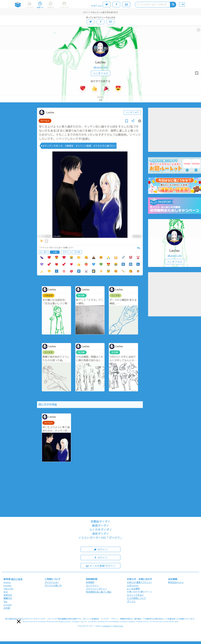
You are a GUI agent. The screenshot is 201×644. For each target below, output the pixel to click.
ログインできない (135, 595)
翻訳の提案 (17, 579)
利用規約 (90, 582)
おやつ (66, 252)
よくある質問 (133, 589)
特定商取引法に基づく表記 (99, 592)
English (7, 582)
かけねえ (45, 121)
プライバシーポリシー (96, 589)
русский (7, 605)
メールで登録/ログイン (101, 566)
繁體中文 (8, 598)
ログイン (100, 549)
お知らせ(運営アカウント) (139, 582)
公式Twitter (133, 585)
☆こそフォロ (100, 73)
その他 (77, 252)
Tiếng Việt (8, 589)
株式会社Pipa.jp (176, 582)
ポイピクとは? (52, 582)
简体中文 (8, 595)
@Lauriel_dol (101, 67)
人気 (55, 252)
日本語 (7, 608)
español (7, 585)
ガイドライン (92, 585)
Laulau (100, 62)
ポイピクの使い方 (53, 585)
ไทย (5, 602)
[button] (19, 621)
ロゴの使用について (136, 598)
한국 (6, 592)
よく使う (44, 252)
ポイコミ (131, 601)
